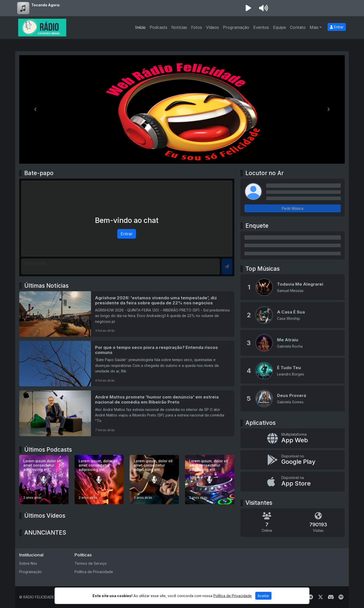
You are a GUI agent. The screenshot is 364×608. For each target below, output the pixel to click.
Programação (236, 27)
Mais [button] (314, 27)
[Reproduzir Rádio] (248, 8)
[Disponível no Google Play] (293, 460)
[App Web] (293, 438)
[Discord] (331, 597)
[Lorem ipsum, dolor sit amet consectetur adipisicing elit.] (99, 480)
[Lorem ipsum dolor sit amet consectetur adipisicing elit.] (44, 480)
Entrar (337, 27)
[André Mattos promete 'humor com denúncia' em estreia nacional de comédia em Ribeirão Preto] (127, 413)
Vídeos (212, 27)
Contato (298, 27)
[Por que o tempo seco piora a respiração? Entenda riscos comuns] (127, 364)
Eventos (261, 27)
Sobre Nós (28, 563)
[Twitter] (321, 597)
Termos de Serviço (91, 563)
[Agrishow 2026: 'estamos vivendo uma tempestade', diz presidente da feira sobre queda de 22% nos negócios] (127, 314)
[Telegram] (311, 597)
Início (140, 27)
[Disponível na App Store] (293, 481)
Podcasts (158, 27)
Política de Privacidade (94, 572)
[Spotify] (341, 597)
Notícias (179, 27)
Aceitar (263, 596)
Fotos (197, 27)
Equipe (279, 27)
